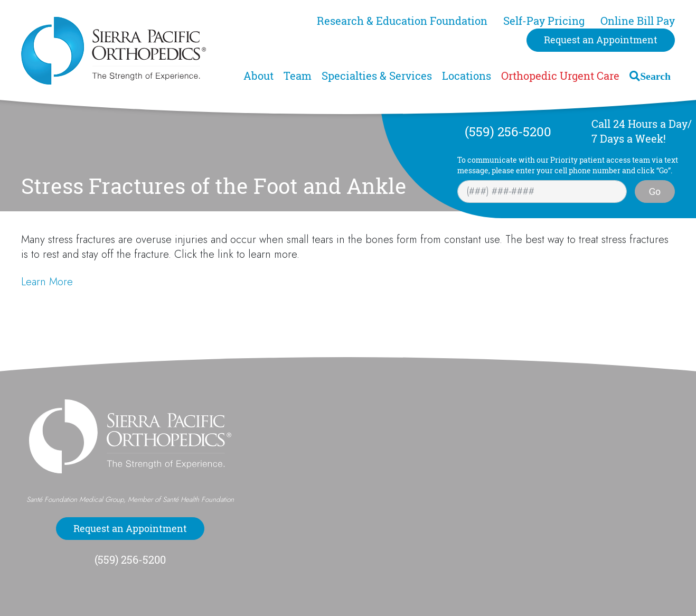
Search (655, 76)
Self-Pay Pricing (544, 21)
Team (298, 76)
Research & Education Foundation (402, 21)
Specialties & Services (377, 76)
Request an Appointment (601, 40)
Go (655, 191)
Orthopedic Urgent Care (560, 76)
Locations (467, 76)
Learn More (47, 282)
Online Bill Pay (638, 21)
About (258, 76)
